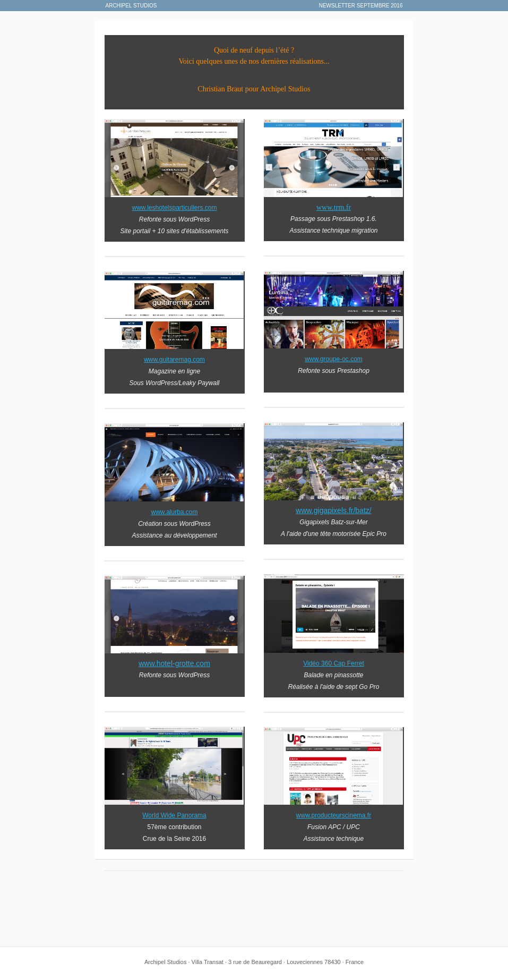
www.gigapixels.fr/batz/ (333, 510)
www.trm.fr (334, 207)
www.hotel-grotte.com (174, 663)
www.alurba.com (174, 512)
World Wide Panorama (174, 815)
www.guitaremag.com (174, 360)
